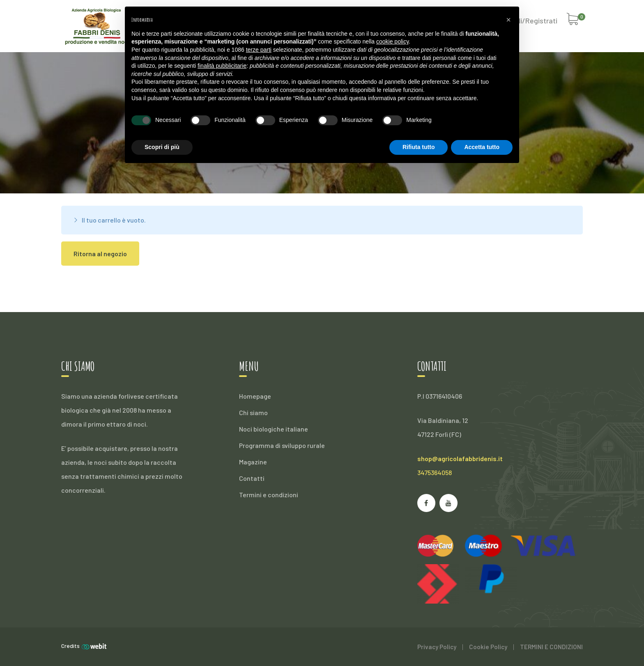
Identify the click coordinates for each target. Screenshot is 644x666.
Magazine (253, 462)
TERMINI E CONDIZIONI (551, 647)
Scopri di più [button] (162, 147)
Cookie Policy (488, 647)
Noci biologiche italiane (274, 429)
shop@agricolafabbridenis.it (460, 458)
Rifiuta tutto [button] (419, 147)
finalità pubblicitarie (222, 66)
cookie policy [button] (392, 41)
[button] (508, 20)
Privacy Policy (437, 647)
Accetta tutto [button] (482, 147)
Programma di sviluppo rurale (282, 445)
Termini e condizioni (269, 495)
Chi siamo (253, 412)
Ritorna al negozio (100, 254)
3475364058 (435, 472)
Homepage (255, 396)
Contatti (252, 478)
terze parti (259, 50)
